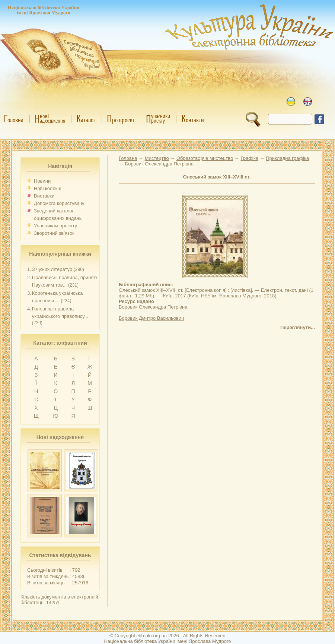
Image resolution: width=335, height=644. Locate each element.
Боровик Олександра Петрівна (153, 307)
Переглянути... (298, 327)
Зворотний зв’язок (54, 233)
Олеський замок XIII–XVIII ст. (217, 177)
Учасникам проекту (55, 226)
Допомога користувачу (59, 203)
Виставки (44, 196)
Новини (42, 181)
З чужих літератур (52, 269)
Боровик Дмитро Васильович (151, 318)
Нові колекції (48, 188)
